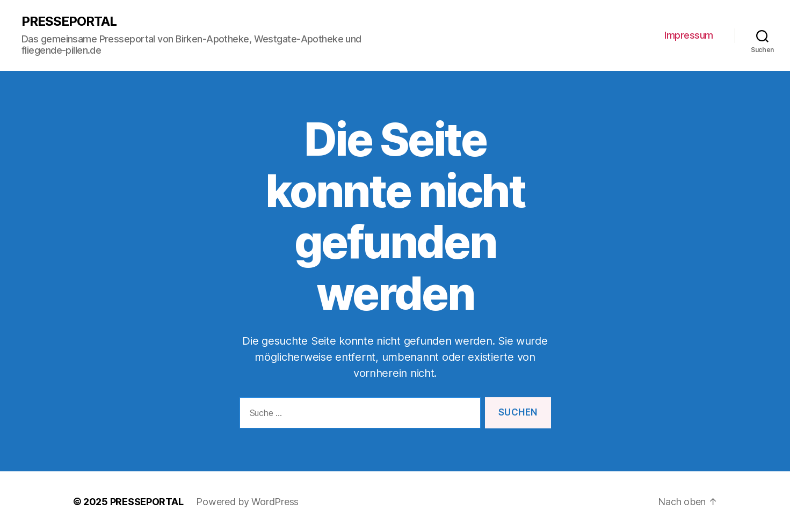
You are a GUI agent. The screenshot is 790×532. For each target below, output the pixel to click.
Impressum (689, 35)
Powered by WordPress (247, 502)
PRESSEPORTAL (69, 21)
